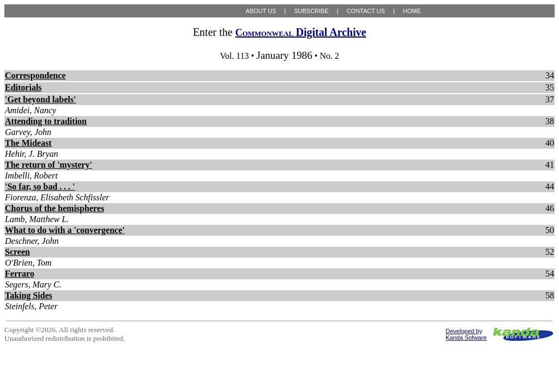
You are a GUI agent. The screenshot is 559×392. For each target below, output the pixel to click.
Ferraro (20, 274)
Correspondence (35, 75)
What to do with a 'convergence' (65, 230)
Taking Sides (29, 295)
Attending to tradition (46, 121)
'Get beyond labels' (41, 99)
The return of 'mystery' (48, 165)
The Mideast (28, 143)
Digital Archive (300, 32)
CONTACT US (366, 11)
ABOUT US (261, 11)
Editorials (23, 87)
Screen (17, 252)
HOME (412, 11)
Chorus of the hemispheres (54, 208)
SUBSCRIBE (311, 11)
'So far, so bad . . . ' (40, 186)
